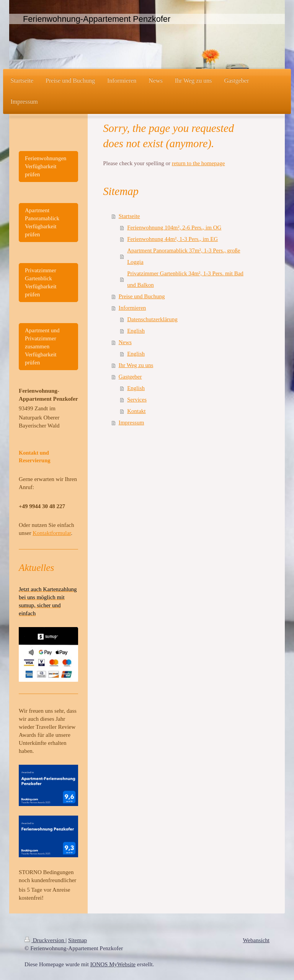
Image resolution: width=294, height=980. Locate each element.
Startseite (129, 216)
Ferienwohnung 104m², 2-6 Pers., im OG (174, 228)
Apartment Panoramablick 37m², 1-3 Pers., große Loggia (184, 256)
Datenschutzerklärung (152, 319)
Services (137, 400)
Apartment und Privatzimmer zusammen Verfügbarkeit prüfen (42, 346)
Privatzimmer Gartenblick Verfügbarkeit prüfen (41, 282)
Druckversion (45, 940)
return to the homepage (198, 163)
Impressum (131, 423)
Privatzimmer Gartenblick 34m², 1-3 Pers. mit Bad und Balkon (185, 279)
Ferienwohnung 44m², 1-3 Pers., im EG (172, 239)
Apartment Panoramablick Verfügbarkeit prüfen (42, 222)
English (136, 331)
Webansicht (256, 940)
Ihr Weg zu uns (136, 365)
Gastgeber (130, 377)
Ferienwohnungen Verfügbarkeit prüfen (46, 166)
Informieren (132, 308)
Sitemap (78, 940)
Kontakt (136, 411)
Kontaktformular (52, 533)
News (125, 342)
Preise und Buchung (142, 296)
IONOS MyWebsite (113, 964)
